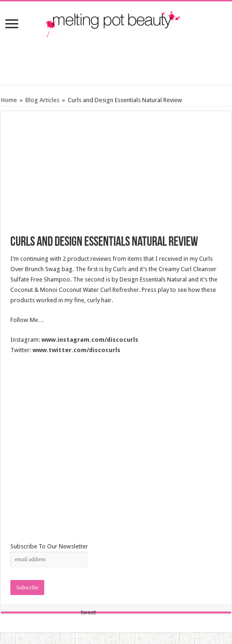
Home (9, 100)
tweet (88, 612)
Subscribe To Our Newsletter (49, 546)
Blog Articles (42, 100)
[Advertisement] (116, 61)
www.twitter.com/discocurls (76, 350)
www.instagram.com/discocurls (90, 340)
